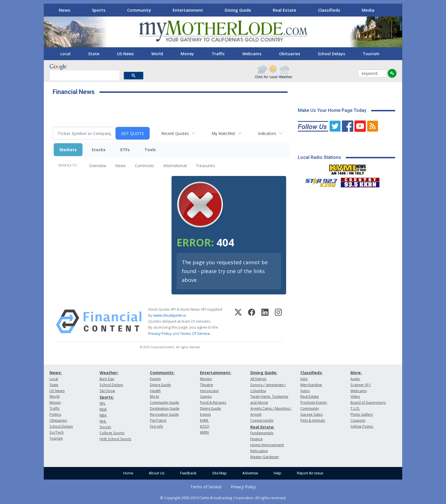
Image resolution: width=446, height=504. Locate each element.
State (94, 54)
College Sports (112, 433)
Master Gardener (265, 457)
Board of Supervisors (368, 402)
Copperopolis (262, 420)
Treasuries (205, 166)
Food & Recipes (213, 402)
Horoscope (209, 391)
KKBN (204, 432)
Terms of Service (206, 487)
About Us (157, 473)
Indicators (267, 133)
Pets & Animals (313, 420)
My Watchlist (223, 133)
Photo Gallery (362, 414)
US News (125, 54)
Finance (257, 439)
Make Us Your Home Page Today (332, 110)
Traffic (218, 54)
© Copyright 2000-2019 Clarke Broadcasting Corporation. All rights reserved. (223, 498)
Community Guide (165, 402)
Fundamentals (262, 433)
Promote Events (314, 402)
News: (56, 373)
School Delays (331, 54)
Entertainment (188, 10)
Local (65, 54)
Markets (68, 150)
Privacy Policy (160, 333)
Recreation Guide (164, 414)
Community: (162, 373)
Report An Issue (310, 473)
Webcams (252, 54)
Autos (305, 391)
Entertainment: (216, 373)
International (175, 166)
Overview (98, 166)
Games (206, 397)
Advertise (250, 473)
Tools (150, 150)
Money (187, 54)
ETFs (125, 150)
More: (356, 373)
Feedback (188, 473)
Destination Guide (165, 408)
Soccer (105, 427)
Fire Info (157, 426)
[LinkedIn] (265, 321)
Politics (55, 414)
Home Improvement (267, 445)
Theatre (207, 385)
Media (368, 10)
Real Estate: (262, 427)
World (157, 54)
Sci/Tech (57, 432)
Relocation (259, 451)
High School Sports (115, 439)
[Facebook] (252, 321)
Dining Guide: (264, 373)
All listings (258, 379)
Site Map (219, 473)
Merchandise (311, 385)
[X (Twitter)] (238, 321)
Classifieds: (311, 373)
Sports (99, 10)
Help (277, 473)
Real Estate (285, 10)
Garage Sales (311, 414)
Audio (355, 379)
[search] (84, 76)
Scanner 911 (361, 385)
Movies (206, 379)
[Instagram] (278, 321)
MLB (103, 409)
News (65, 10)
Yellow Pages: (362, 426)
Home (128, 473)
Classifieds (329, 10)
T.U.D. (355, 408)
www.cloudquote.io (170, 315)
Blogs (154, 397)
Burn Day (107, 379)
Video (355, 397)
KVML (204, 420)
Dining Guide (238, 10)
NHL (103, 421)
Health (155, 391)
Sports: (107, 397)
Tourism (371, 54)
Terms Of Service (195, 333)
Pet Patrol (158, 420)
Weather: (109, 373)
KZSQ (205, 426)
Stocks (99, 150)
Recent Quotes (175, 133)
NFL (103, 403)
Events (155, 379)
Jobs (304, 379)
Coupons (358, 420)
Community (139, 10)
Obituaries (290, 54)
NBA (103, 415)
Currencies (144, 166)
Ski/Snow (107, 391)
